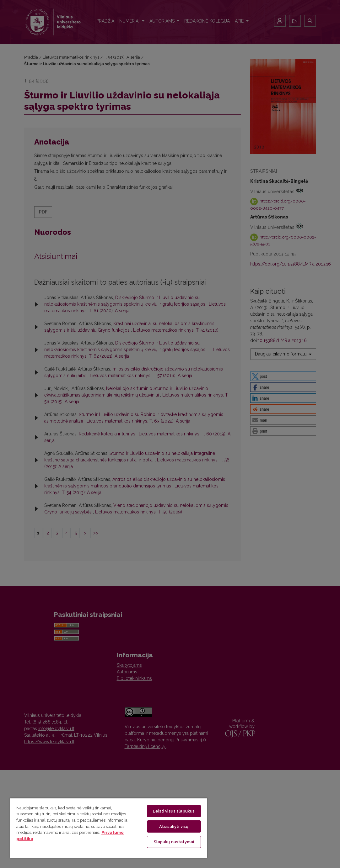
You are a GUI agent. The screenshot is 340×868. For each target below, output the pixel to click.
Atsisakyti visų (174, 826)
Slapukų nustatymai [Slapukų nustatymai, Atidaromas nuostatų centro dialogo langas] (174, 842)
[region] (109, 828)
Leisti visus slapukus (174, 811)
